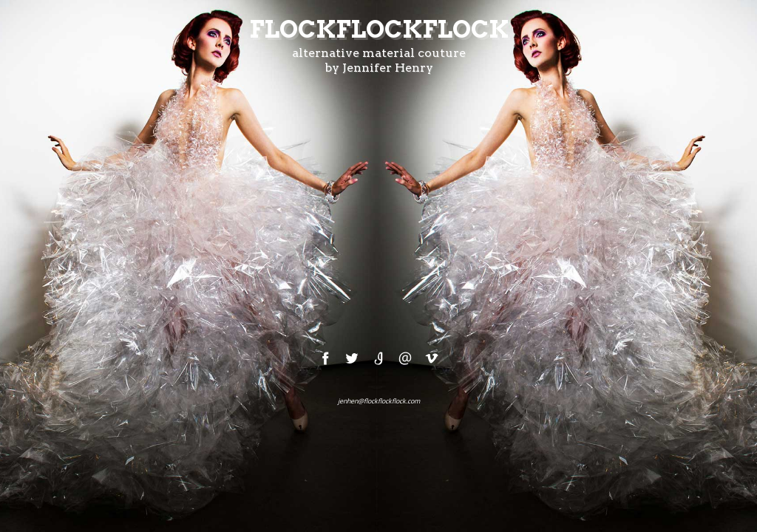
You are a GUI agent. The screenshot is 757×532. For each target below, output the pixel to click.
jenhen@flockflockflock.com (379, 401)
